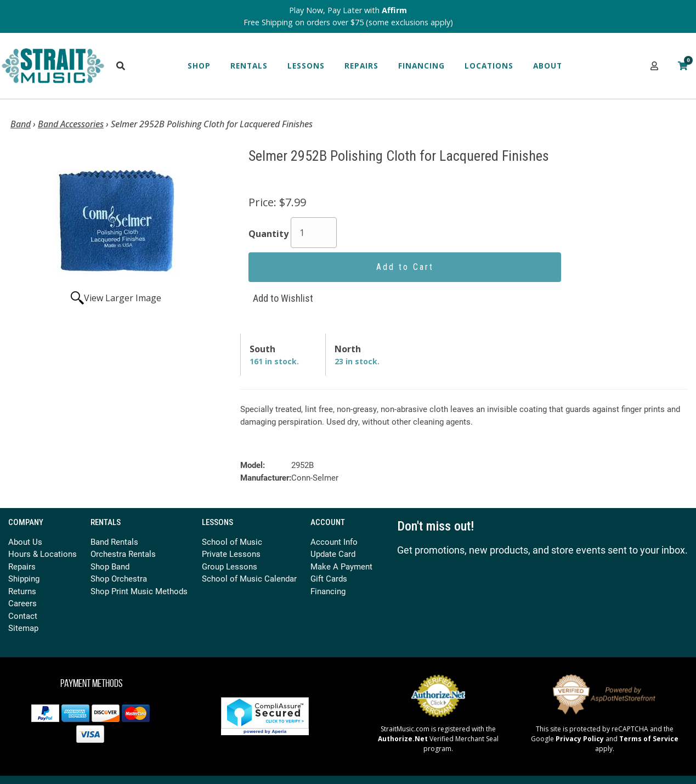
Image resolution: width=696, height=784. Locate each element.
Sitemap (23, 628)
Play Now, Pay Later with (348, 10)
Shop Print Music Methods (139, 591)
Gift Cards (329, 578)
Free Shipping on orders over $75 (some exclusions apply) (348, 22)
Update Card (333, 554)
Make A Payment (341, 566)
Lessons (306, 66)
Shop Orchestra (119, 578)
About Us (25, 542)
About (548, 66)
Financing (421, 66)
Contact (23, 616)
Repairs (361, 66)
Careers (22, 603)
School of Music (232, 542)
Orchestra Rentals (123, 554)
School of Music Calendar (249, 578)
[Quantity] (314, 233)
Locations (489, 66)
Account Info (334, 542)
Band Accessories (71, 124)
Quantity (268, 234)
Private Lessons (231, 554)
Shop (199, 66)
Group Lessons (230, 566)
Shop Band (110, 566)
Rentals (249, 66)
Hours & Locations (43, 554)
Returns (22, 591)
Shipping (24, 578)
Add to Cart (405, 267)
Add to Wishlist (283, 298)
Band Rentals (114, 542)
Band (21, 124)
